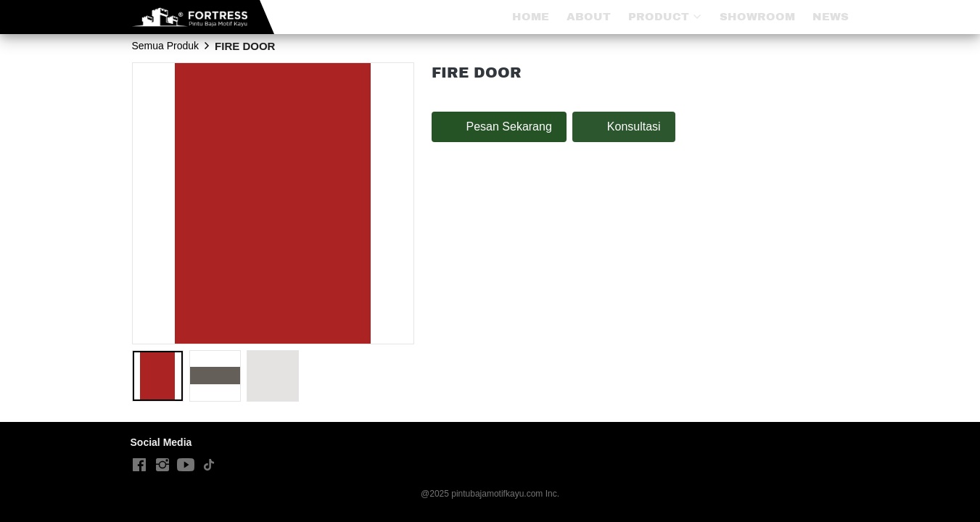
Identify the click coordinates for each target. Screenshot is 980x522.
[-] (139, 465)
